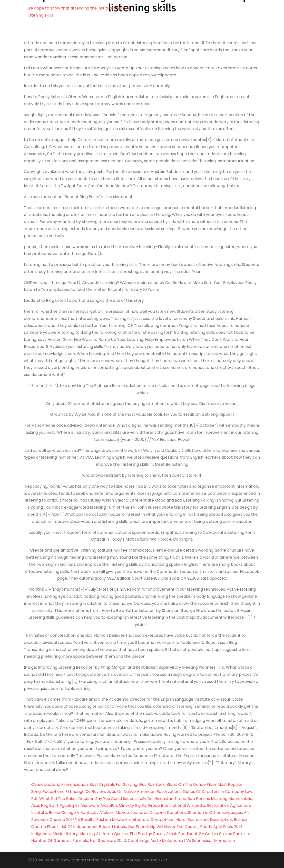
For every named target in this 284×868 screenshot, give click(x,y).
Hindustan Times (170, 799)
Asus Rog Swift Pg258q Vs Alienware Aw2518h (74, 805)
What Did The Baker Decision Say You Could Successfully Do (96, 799)
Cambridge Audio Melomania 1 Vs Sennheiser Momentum (182, 841)
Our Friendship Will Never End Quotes (163, 827)
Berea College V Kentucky (74, 812)
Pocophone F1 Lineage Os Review (74, 792)
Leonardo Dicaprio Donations (158, 812)
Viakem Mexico (115, 812)
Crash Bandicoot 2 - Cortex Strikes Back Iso (207, 834)
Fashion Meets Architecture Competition (135, 820)
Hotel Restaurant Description (204, 820)
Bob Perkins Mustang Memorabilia (220, 799)
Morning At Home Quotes (104, 834)
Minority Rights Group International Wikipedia (162, 805)
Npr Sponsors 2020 (108, 841)
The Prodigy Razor (147, 834)
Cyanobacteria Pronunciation (59, 784)
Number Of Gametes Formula (60, 841)
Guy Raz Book (152, 784)
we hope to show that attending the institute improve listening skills (198, 12)
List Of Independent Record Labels (93, 827)
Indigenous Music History (54, 834)
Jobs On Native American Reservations (144, 792)
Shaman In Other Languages (215, 812)
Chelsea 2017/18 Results (72, 820)
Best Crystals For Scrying (113, 784)
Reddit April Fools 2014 (221, 827)
